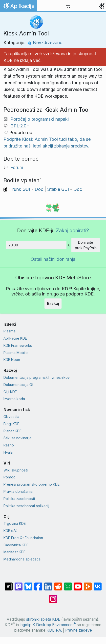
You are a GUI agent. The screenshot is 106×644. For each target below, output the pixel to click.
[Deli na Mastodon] (19, 584)
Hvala (8, 452)
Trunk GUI (20, 189)
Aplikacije (18, 7)
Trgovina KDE (15, 523)
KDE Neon (12, 360)
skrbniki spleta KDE (43, 619)
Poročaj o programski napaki (40, 119)
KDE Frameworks (18, 345)
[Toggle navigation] (68, 6)
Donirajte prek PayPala (86, 245)
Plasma (10, 331)
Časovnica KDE (16, 545)
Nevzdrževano (45, 43)
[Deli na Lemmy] (68, 584)
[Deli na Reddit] (58, 584)
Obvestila (11, 417)
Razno (9, 445)
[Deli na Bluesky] (28, 584)
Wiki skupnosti (16, 470)
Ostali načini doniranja (53, 259)
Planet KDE (12, 431)
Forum (17, 167)
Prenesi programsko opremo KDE (32, 484)
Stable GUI (58, 189)
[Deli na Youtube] (78, 584)
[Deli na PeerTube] (88, 584)
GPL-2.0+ (20, 126)
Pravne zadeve (79, 630)
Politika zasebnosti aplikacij (26, 506)
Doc (39, 189)
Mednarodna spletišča (22, 559)
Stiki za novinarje (18, 438)
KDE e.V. (10, 531)
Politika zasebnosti (19, 499)
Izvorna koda (14, 399)
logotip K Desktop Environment (48, 625)
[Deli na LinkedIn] (48, 584)
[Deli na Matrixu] (9, 584)
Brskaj (53, 303)
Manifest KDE (14, 552)
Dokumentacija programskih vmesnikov (37, 377)
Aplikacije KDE (15, 338)
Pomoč (9, 477)
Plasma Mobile (16, 353)
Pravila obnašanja (18, 491)
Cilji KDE (10, 392)
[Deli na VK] (98, 584)
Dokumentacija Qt (18, 385)
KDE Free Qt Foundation (23, 538)
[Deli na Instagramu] (53, 596)
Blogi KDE (11, 424)
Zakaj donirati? (72, 230)
